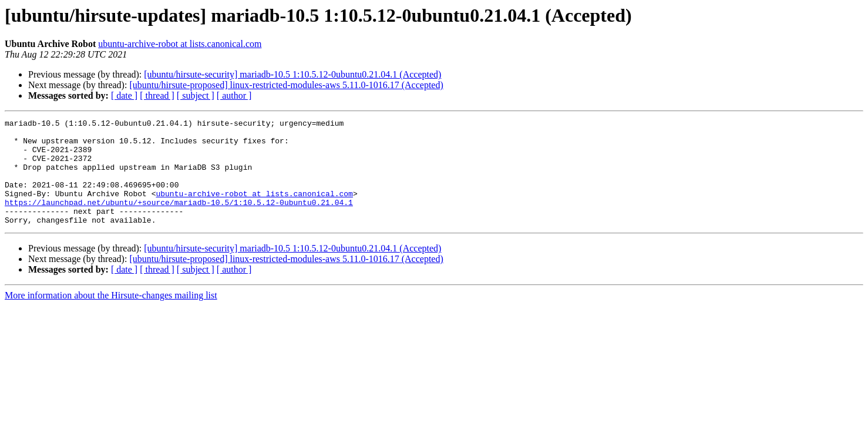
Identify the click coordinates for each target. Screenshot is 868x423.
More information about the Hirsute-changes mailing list (111, 316)
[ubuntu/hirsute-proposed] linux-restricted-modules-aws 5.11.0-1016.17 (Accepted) (286, 85)
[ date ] (124, 95)
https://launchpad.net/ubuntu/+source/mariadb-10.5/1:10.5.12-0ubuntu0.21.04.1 (179, 220)
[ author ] (234, 95)
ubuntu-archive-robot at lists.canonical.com (180, 44)
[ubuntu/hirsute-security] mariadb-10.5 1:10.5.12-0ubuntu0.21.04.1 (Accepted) (292, 74)
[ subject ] (196, 95)
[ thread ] (157, 95)
